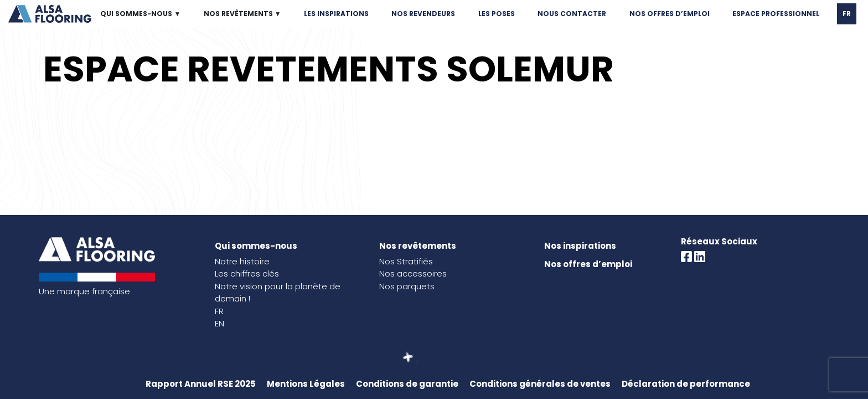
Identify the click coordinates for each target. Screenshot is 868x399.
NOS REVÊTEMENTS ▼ (242, 14)
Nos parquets (407, 286)
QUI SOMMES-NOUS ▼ (140, 14)
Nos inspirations (580, 246)
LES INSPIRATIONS (336, 14)
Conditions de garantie (407, 384)
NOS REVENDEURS (423, 14)
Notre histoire (242, 261)
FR (847, 14)
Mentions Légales (306, 384)
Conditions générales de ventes (540, 384)
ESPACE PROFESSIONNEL (776, 14)
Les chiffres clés (247, 273)
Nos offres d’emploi (588, 264)
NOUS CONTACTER (572, 14)
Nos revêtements (418, 246)
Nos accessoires (413, 273)
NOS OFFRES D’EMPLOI (670, 14)
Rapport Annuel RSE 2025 (201, 384)
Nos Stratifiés (406, 261)
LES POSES (497, 14)
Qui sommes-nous (256, 246)
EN (219, 323)
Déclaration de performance (686, 384)
